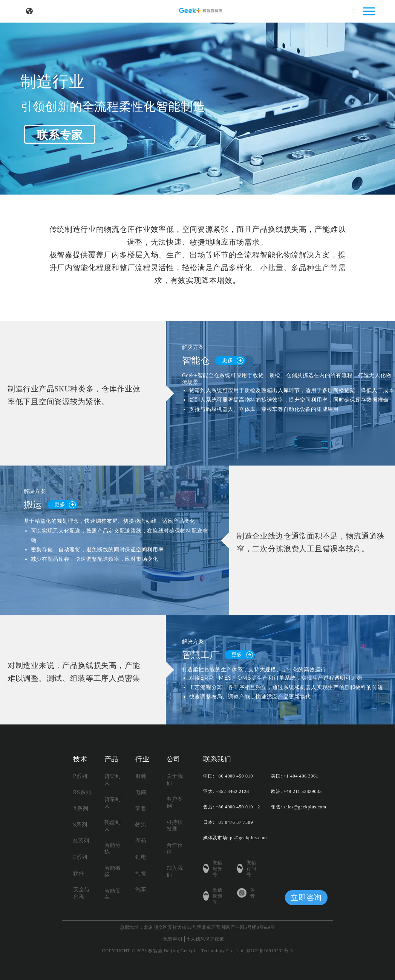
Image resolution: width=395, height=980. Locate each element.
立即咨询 (306, 898)
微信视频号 (213, 896)
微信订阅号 (247, 869)
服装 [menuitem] (141, 776)
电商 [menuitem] (141, 792)
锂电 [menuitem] (141, 857)
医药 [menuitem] (141, 841)
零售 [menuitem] (141, 809)
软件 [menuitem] (79, 873)
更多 (233, 361)
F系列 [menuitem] (80, 857)
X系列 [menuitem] (81, 809)
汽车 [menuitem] (141, 889)
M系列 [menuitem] (81, 841)
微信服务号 (213, 869)
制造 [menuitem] (141, 873)
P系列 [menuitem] (80, 776)
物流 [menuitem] (141, 825)
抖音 (246, 893)
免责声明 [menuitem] (173, 939)
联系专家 (60, 135)
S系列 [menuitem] (80, 825)
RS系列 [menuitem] (82, 792)
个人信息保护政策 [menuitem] (205, 939)
